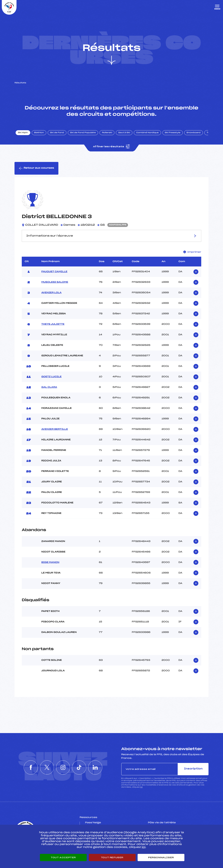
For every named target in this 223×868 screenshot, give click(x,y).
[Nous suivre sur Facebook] (30, 767)
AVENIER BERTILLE (55, 429)
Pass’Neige (93, 823)
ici (141, 787)
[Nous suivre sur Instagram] (63, 767)
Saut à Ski (124, 133)
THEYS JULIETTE (53, 324)
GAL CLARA (49, 387)
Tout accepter (63, 857)
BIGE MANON (50, 562)
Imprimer (192, 252)
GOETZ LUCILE (51, 377)
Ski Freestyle (173, 133)
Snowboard (194, 133)
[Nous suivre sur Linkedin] (96, 767)
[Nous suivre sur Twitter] (47, 767)
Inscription (193, 769)
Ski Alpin (23, 133)
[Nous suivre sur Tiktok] (80, 767)
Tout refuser (112, 857)
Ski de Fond (57, 133)
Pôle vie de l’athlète (162, 823)
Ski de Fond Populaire (83, 133)
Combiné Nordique (147, 133)
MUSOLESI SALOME (55, 282)
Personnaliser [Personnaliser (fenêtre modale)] (161, 857)
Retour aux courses (36, 168)
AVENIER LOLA (51, 293)
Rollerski (107, 133)
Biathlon (39, 133)
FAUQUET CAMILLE (54, 272)
